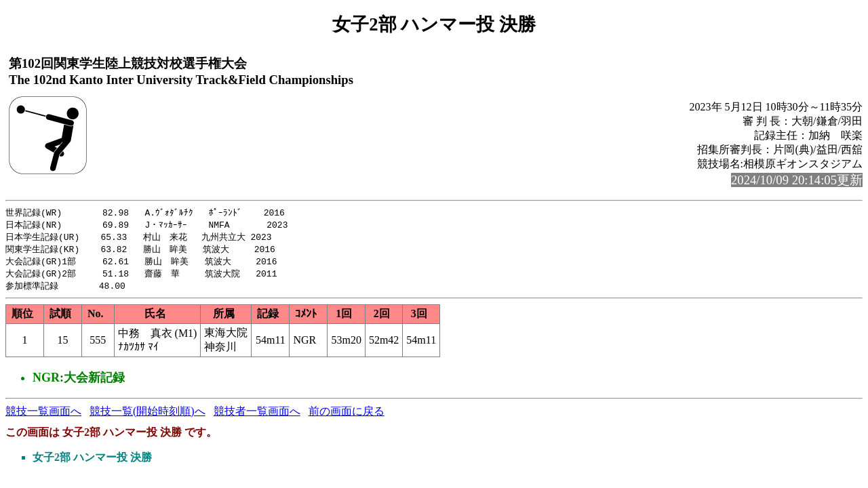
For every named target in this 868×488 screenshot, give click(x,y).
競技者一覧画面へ (257, 416)
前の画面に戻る (347, 416)
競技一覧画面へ (43, 416)
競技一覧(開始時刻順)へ (147, 416)
